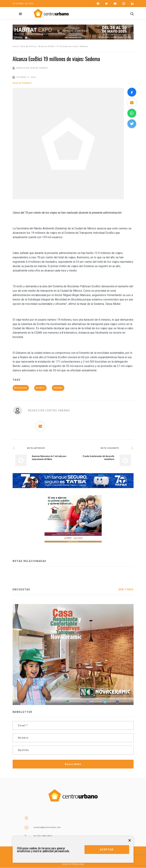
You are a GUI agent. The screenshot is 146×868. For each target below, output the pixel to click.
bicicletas (21, 388)
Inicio (16, 46)
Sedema (58, 388)
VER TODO (126, 589)
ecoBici (40, 388)
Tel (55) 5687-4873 (43, 836)
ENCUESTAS (21, 589)
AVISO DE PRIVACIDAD (73, 864)
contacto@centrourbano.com (47, 827)
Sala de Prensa (28, 46)
